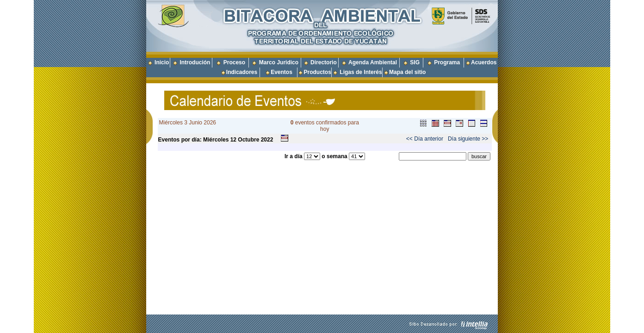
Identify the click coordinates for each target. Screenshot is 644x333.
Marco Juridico (279, 62)
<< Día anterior (425, 139)
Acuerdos (484, 62)
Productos (317, 72)
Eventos (282, 72)
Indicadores (242, 72)
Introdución (195, 62)
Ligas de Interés (361, 72)
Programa (447, 62)
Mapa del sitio (404, 72)
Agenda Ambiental (373, 62)
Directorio (324, 62)
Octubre (248, 140)
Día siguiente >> (468, 139)
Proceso (234, 62)
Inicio (162, 62)
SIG (415, 62)
